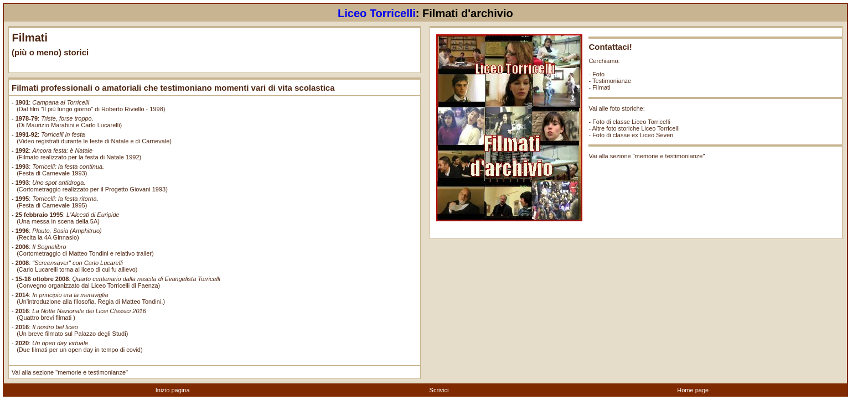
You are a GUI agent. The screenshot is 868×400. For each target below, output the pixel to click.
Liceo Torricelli (377, 13)
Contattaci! (610, 47)
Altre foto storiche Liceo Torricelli (636, 128)
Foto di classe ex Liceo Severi (633, 135)
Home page (693, 390)
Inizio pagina (173, 390)
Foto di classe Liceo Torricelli (631, 122)
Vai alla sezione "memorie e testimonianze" (70, 372)
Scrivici (439, 390)
